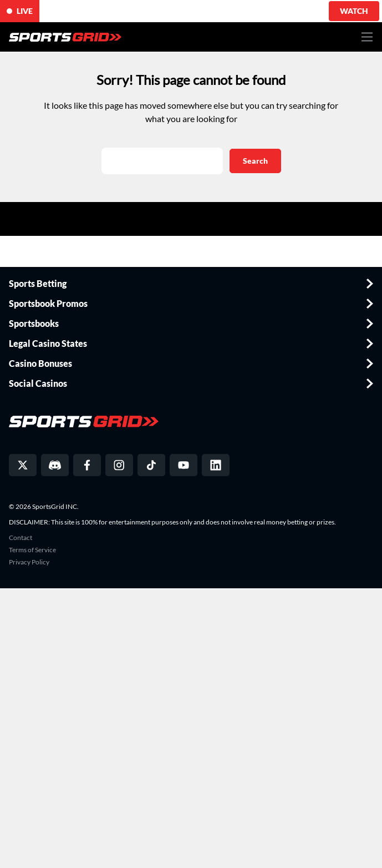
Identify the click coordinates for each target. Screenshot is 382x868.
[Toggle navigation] (367, 37)
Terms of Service (32, 550)
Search (255, 161)
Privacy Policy (29, 562)
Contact (21, 538)
